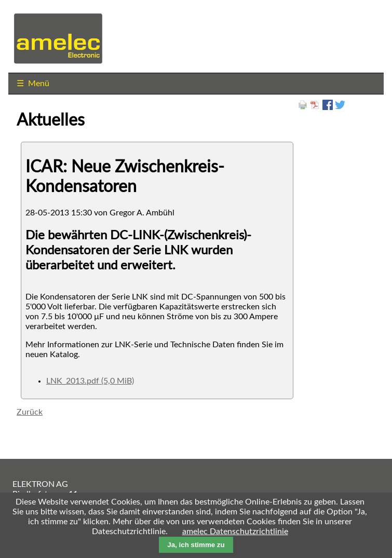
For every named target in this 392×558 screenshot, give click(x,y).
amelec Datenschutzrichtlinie (235, 532)
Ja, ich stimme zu (196, 545)
